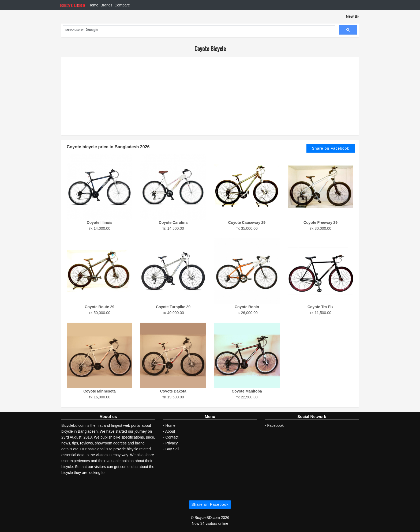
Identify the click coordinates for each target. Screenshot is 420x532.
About (170, 431)
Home (93, 5)
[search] (198, 30)
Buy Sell (172, 449)
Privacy (172, 443)
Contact (172, 437)
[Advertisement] (210, 96)
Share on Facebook (330, 148)
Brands (106, 5)
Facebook (275, 425)
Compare (122, 5)
